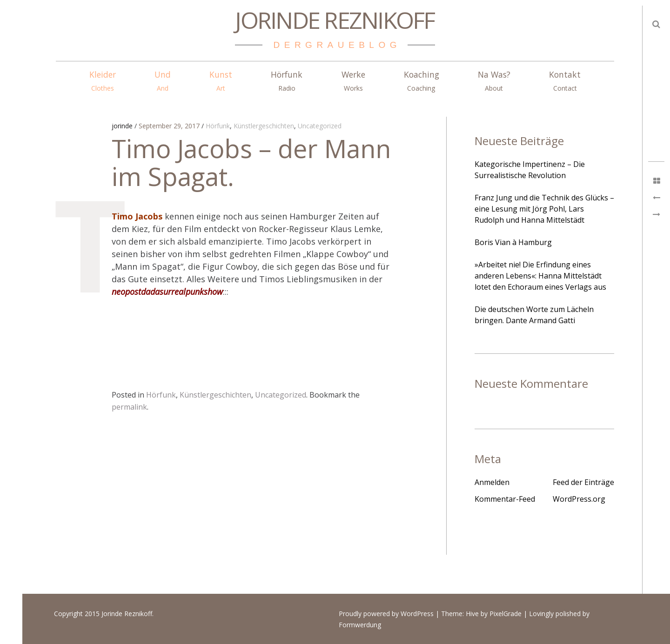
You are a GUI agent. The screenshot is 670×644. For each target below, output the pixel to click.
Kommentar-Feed (505, 499)
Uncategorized (320, 126)
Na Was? (494, 81)
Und (163, 81)
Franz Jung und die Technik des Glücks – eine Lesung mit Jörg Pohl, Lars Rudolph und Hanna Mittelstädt (544, 209)
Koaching (422, 81)
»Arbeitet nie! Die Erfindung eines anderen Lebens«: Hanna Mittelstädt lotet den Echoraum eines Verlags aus (540, 276)
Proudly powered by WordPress (386, 614)
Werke (353, 81)
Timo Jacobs (137, 216)
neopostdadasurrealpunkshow (167, 292)
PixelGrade (506, 614)
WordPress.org (579, 499)
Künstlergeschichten (264, 126)
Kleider (103, 81)
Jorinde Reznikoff (335, 20)
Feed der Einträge (583, 482)
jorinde (123, 126)
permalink (129, 407)
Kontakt (565, 81)
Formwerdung (360, 625)
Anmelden (492, 482)
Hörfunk (287, 81)
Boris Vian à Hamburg (513, 242)
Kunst (221, 81)
